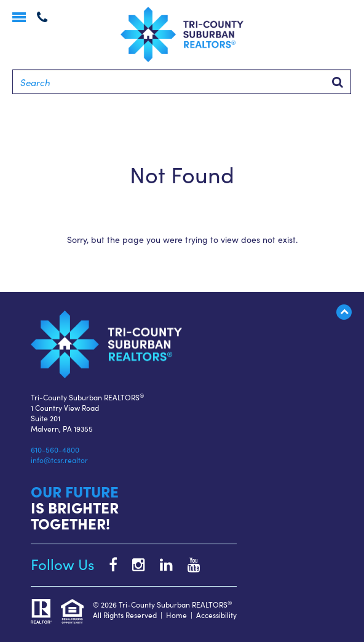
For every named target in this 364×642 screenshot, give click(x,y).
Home (176, 615)
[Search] (182, 82)
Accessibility (216, 615)
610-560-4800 (55, 449)
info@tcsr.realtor (59, 460)
